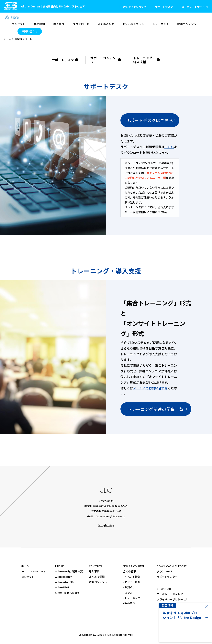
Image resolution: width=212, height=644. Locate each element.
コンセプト (28, 577)
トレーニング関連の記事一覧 (155, 409)
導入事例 (94, 571)
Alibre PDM (62, 587)
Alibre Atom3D (64, 582)
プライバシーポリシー (170, 599)
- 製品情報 (129, 603)
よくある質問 (97, 577)
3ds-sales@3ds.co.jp (111, 516)
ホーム (8, 39)
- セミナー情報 (132, 582)
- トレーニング (132, 598)
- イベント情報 (132, 577)
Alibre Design (64, 577)
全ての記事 (129, 571)
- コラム (128, 593)
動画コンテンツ (98, 582)
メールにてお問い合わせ (150, 388)
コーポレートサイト (168, 594)
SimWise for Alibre (67, 593)
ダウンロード (165, 571)
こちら (169, 147)
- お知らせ (129, 587)
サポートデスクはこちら (149, 120)
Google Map (106, 525)
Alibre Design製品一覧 (69, 571)
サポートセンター (167, 577)
